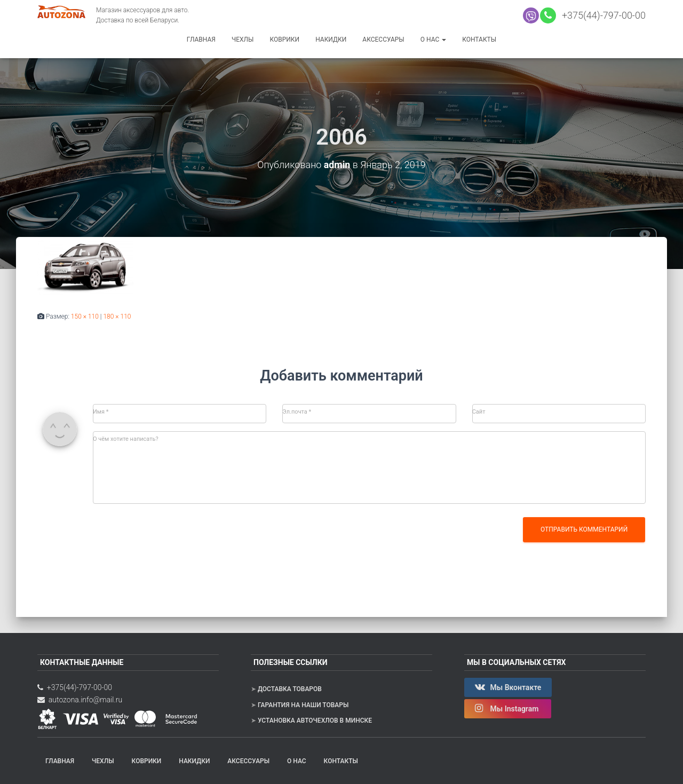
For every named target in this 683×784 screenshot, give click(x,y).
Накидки (331, 39)
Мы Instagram (508, 708)
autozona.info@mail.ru (80, 699)
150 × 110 (85, 316)
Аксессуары (383, 39)
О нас (433, 39)
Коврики (284, 39)
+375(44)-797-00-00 (601, 15)
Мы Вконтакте (508, 687)
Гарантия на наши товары (303, 704)
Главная (201, 39)
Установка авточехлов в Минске (315, 720)
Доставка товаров (290, 689)
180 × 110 (117, 316)
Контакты (479, 39)
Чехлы (243, 39)
